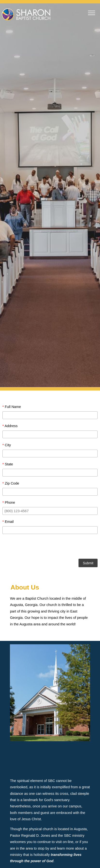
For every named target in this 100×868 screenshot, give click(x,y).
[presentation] (50, 547)
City (7, 445)
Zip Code (11, 483)
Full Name (12, 407)
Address (10, 426)
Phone (9, 502)
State (8, 464)
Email (8, 522)
